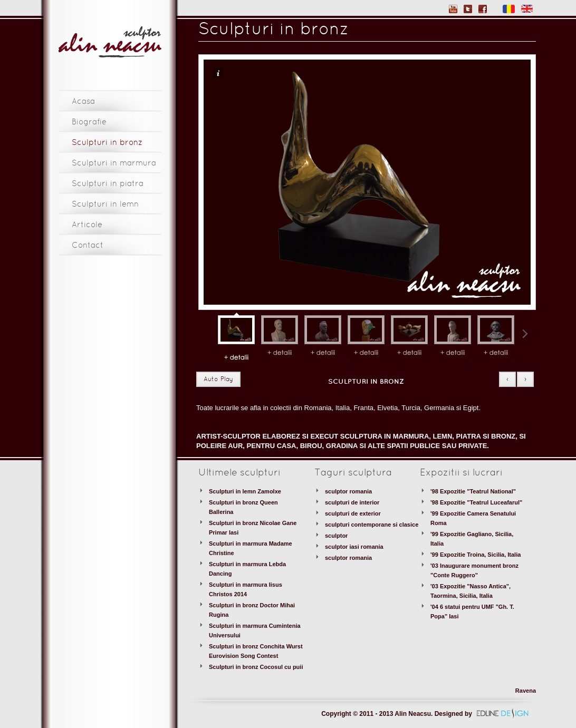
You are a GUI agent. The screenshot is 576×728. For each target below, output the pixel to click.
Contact (88, 246)
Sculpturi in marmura (114, 163)
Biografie (89, 122)
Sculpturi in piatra (108, 184)
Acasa (83, 102)
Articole (87, 225)
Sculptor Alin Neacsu (110, 42)
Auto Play (218, 380)
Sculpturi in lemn (105, 205)
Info (218, 73)
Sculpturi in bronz (107, 143)
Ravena (526, 691)
